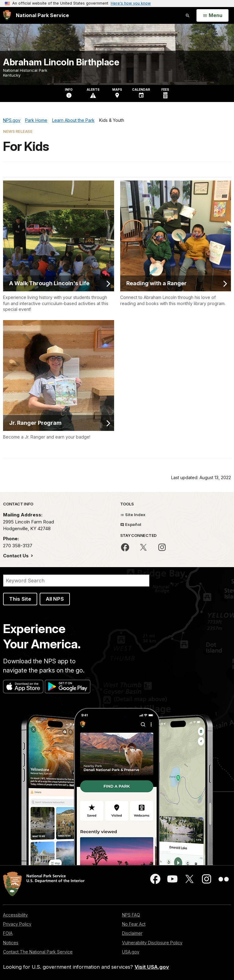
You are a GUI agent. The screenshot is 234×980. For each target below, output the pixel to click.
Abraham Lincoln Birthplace (61, 62)
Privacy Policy (17, 924)
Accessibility (15, 915)
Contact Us (16, 556)
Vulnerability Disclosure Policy (152, 943)
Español (131, 524)
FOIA (8, 933)
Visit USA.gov (152, 967)
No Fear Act (134, 924)
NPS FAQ (131, 915)
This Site (20, 599)
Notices (11, 943)
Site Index (133, 515)
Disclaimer (132, 933)
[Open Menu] (212, 16)
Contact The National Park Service (38, 952)
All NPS (55, 599)
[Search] (76, 581)
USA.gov (131, 952)
